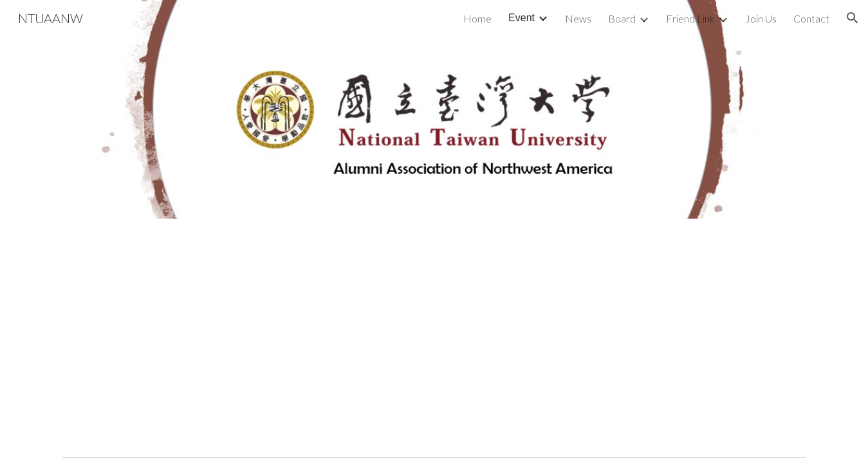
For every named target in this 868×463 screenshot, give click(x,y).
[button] (853, 18)
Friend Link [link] (690, 18)
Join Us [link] (761, 18)
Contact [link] (811, 18)
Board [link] (622, 18)
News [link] (578, 18)
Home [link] (477, 18)
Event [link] (522, 18)
